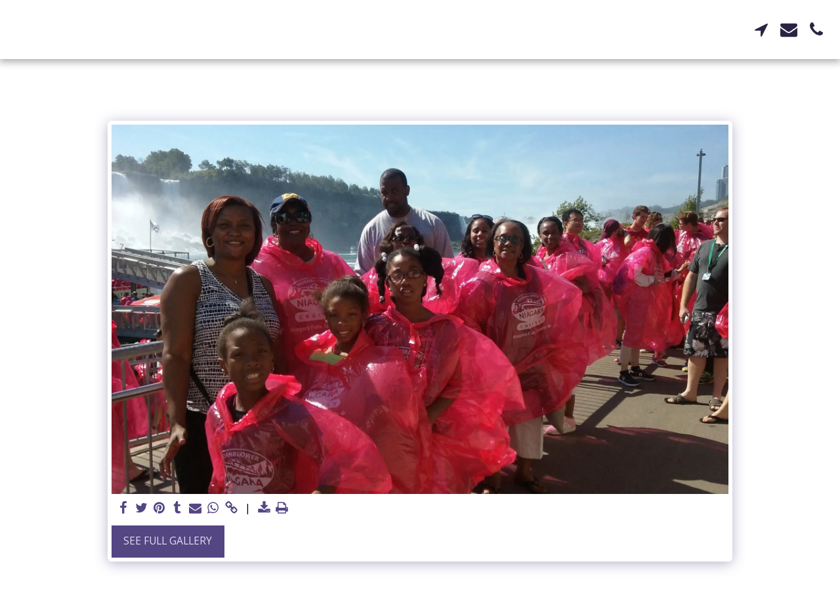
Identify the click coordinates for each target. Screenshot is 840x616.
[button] (761, 30)
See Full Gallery (168, 541)
